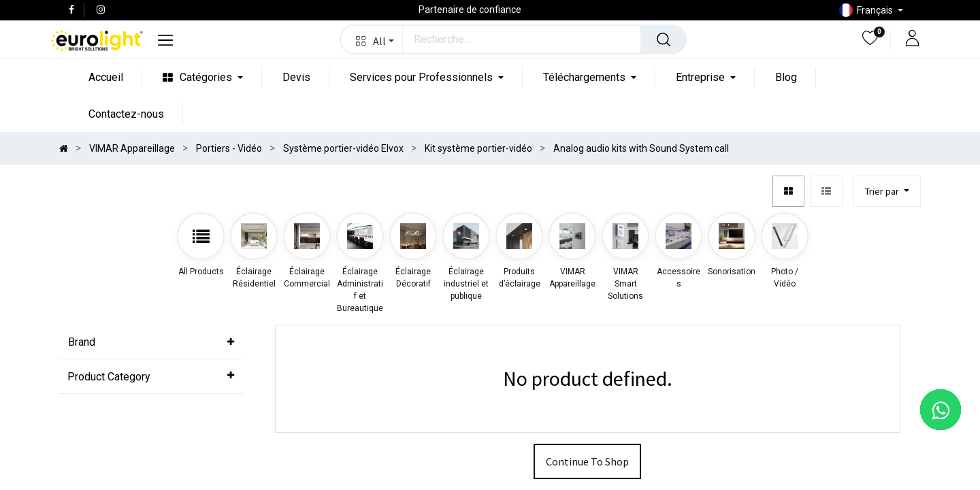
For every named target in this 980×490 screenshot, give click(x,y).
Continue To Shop (587, 461)
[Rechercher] (664, 39)
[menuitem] (106, 77)
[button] (372, 39)
